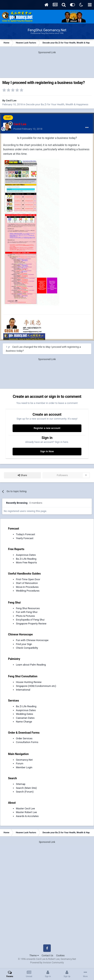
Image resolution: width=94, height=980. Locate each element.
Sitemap (21, 784)
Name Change (24, 722)
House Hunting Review (29, 682)
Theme (34, 956)
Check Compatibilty (27, 648)
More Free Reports (26, 563)
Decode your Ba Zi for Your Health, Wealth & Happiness (57, 104)
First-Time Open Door (28, 579)
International (23, 690)
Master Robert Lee (26, 812)
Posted (28, 129)
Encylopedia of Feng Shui (30, 620)
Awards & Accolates (27, 816)
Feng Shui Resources (28, 608)
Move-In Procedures (27, 587)
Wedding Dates (24, 714)
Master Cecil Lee (25, 808)
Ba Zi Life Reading (26, 559)
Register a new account (47, 428)
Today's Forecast (25, 534)
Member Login (24, 767)
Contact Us (47, 956)
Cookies (60, 956)
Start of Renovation (27, 583)
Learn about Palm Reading (31, 665)
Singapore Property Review (31, 624)
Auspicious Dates (26, 555)
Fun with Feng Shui (27, 612)
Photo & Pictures (25, 616)
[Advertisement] (47, 64)
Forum (20, 763)
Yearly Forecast (25, 538)
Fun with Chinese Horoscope (32, 640)
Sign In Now (47, 451)
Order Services (24, 738)
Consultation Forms (27, 742)
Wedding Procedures (28, 591)
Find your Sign (24, 644)
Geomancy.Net (24, 760)
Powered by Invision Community (47, 963)
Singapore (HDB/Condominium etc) (36, 686)
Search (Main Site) (26, 788)
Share (22, 475)
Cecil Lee (11, 100)
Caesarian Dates (25, 718)
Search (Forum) (25, 792)
